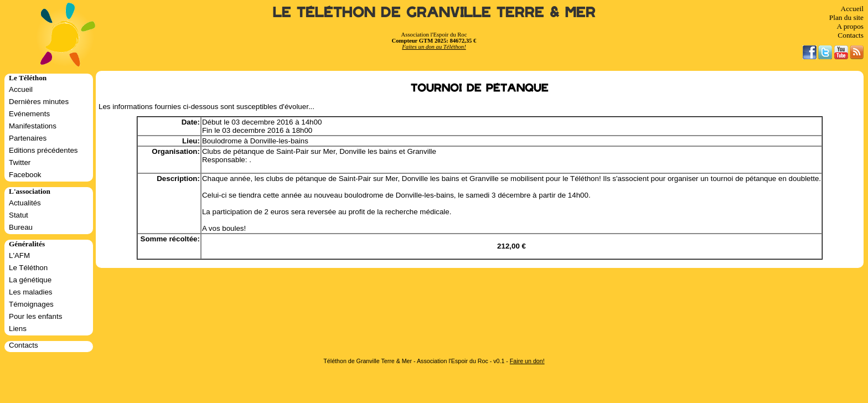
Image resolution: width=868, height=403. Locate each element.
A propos (850, 26)
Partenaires (28, 138)
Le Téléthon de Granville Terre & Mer (434, 12)
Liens (18, 329)
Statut (19, 215)
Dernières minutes (39, 102)
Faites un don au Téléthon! (434, 47)
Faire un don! (527, 361)
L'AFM (19, 255)
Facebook (25, 175)
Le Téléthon (28, 268)
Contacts (851, 35)
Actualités (25, 203)
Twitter (20, 162)
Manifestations (33, 126)
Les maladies (31, 292)
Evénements (29, 114)
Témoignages (31, 304)
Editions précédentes (43, 150)
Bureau (21, 227)
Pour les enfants (35, 316)
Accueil (852, 9)
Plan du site (846, 17)
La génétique (30, 280)
